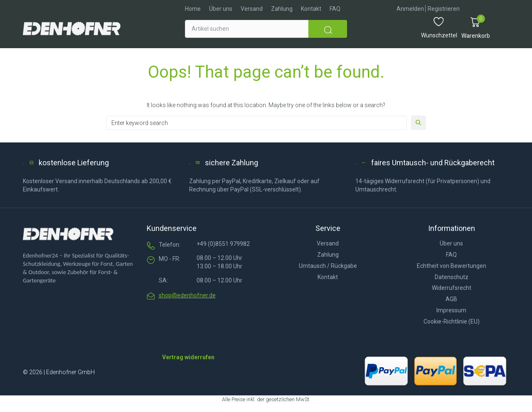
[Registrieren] (444, 9)
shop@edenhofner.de (187, 295)
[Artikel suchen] (247, 29)
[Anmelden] (410, 9)
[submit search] (328, 29)
